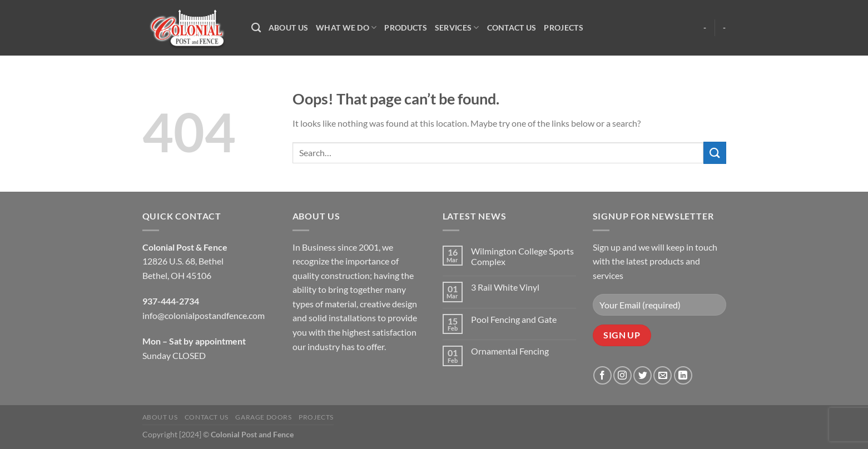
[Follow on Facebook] (602, 375)
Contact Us (512, 28)
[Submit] (715, 153)
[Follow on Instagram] (623, 375)
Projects (563, 28)
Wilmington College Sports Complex (522, 256)
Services (457, 28)
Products (405, 28)
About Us (288, 28)
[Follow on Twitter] (643, 375)
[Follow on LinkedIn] (683, 375)
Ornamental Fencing (510, 351)
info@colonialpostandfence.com (204, 315)
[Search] (256, 28)
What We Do (346, 28)
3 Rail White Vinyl (505, 287)
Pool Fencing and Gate (514, 319)
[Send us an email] (663, 375)
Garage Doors (263, 417)
